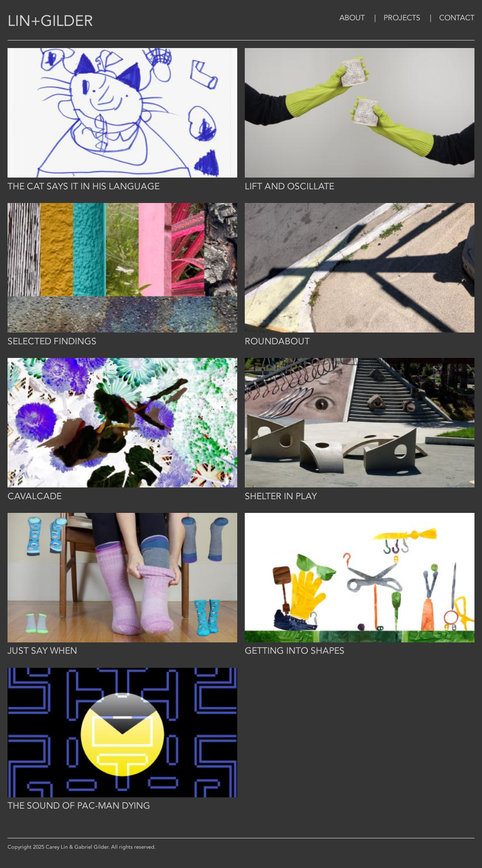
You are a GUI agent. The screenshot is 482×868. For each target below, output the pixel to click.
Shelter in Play (281, 496)
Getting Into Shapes (295, 651)
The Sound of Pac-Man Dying (79, 806)
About (352, 18)
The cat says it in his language (84, 187)
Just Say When (42, 651)
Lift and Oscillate (289, 187)
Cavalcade (35, 496)
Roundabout (277, 341)
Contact (457, 18)
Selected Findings (52, 341)
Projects (402, 18)
